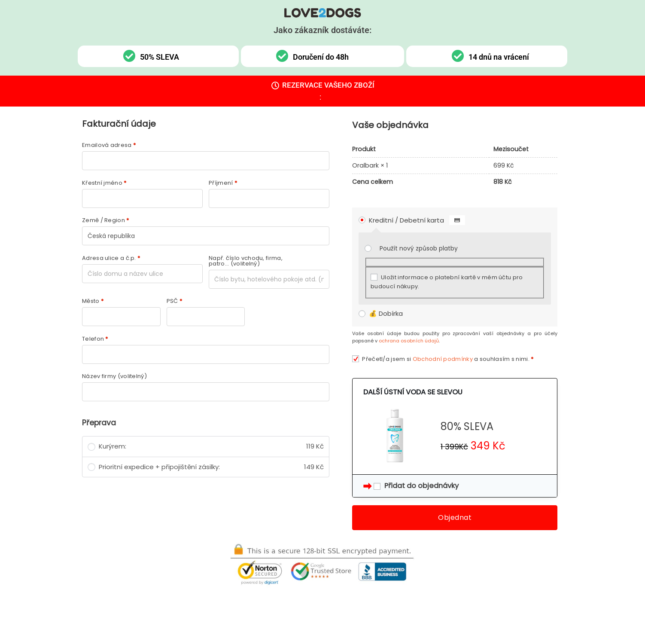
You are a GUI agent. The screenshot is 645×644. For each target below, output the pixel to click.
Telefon (95, 339)
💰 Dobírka (386, 313)
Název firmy (114, 376)
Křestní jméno (104, 183)
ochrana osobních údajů (409, 341)
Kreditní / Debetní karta (417, 220)
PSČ (175, 301)
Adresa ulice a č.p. (111, 258)
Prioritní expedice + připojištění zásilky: (211, 467)
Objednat (455, 517)
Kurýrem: (211, 447)
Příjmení (223, 183)
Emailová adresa (109, 145)
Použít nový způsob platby (419, 249)
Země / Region (106, 220)
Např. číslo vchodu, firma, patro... (246, 261)
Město (93, 301)
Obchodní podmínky (443, 359)
